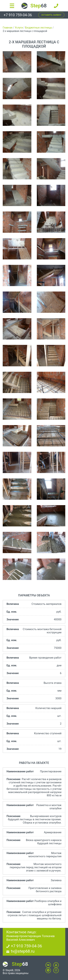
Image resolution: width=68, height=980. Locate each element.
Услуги (19, 28)
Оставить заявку (51, 15)
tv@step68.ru (23, 951)
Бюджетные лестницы (39, 28)
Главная (8, 28)
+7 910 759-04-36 (18, 15)
